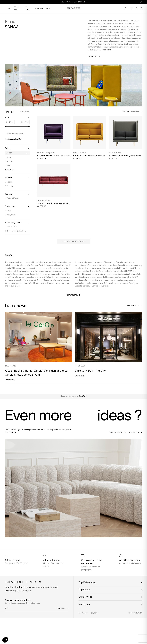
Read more (106, 50)
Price (17, 118)
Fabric (10, 182)
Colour (17, 148)
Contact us (134, 433)
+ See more (10, 170)
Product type (17, 206)
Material (17, 178)
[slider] (6, 126)
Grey (9, 157)
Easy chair (11, 215)
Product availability (17, 139)
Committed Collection (16, 231)
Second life (12, 227)
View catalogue (116, 433)
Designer (17, 194)
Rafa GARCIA (13, 198)
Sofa (9, 210)
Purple (10, 161)
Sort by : (126, 111)
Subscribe (61, 609)
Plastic (10, 186)
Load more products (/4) (73, 241)
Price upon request (15, 134)
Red (9, 166)
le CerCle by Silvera (17, 223)
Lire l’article (10, 380)
